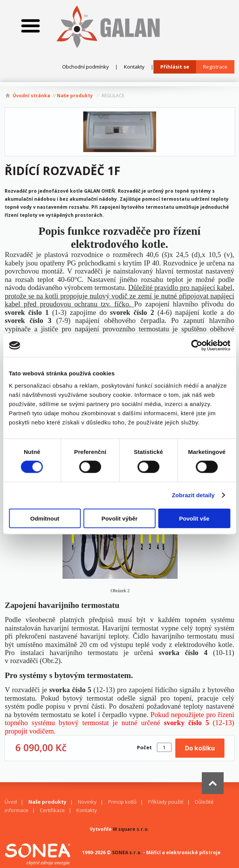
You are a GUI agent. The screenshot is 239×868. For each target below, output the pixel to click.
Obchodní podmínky (86, 67)
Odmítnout (45, 518)
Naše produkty (75, 96)
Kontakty (134, 67)
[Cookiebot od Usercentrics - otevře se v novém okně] (197, 346)
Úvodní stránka (31, 96)
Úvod (11, 802)
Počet (144, 747)
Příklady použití (166, 802)
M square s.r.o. (131, 829)
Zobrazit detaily (193, 495)
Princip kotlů (122, 802)
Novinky (87, 802)
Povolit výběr (119, 518)
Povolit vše (194, 518)
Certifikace (52, 810)
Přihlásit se (175, 67)
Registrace (215, 67)
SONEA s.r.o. (127, 852)
